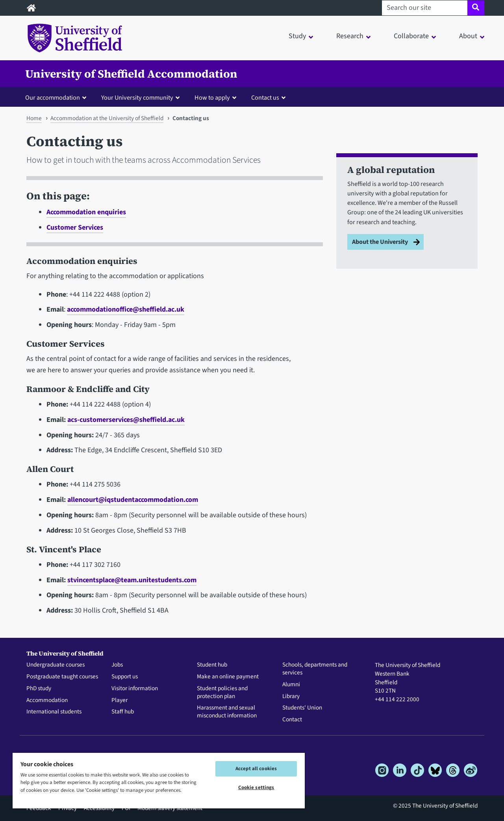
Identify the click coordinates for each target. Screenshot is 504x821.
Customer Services (75, 228)
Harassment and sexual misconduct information (227, 712)
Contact (292, 720)
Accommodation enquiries (86, 212)
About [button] (468, 36)
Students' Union (302, 708)
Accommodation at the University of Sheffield (107, 118)
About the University (380, 242)
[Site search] (476, 8)
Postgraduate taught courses (62, 677)
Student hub (212, 665)
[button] (57, 97)
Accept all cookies (256, 769)
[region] (159, 780)
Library (291, 697)
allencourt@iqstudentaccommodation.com (133, 500)
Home (34, 118)
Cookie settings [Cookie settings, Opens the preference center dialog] (256, 788)
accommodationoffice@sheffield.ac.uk (126, 309)
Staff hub (123, 712)
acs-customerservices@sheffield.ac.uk (126, 420)
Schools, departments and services (315, 669)
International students (54, 712)
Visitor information (135, 689)
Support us (125, 677)
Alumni (291, 685)
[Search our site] (425, 8)
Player (120, 700)
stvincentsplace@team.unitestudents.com (132, 580)
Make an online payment (228, 677)
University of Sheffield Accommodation (131, 74)
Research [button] (350, 36)
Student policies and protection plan (222, 693)
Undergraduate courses (56, 665)
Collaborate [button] (411, 36)
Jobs (117, 665)
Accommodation (47, 700)
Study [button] (297, 36)
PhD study (39, 689)
